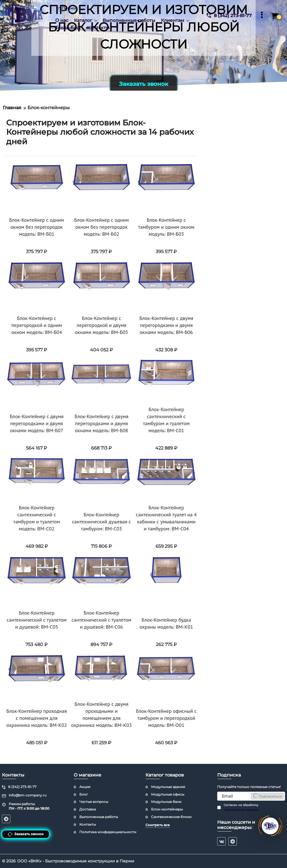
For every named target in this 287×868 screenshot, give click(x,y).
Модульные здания (168, 787)
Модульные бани (166, 802)
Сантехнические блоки (171, 817)
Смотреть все (158, 825)
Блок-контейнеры (167, 809)
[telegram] (233, 841)
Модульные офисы (168, 794)
